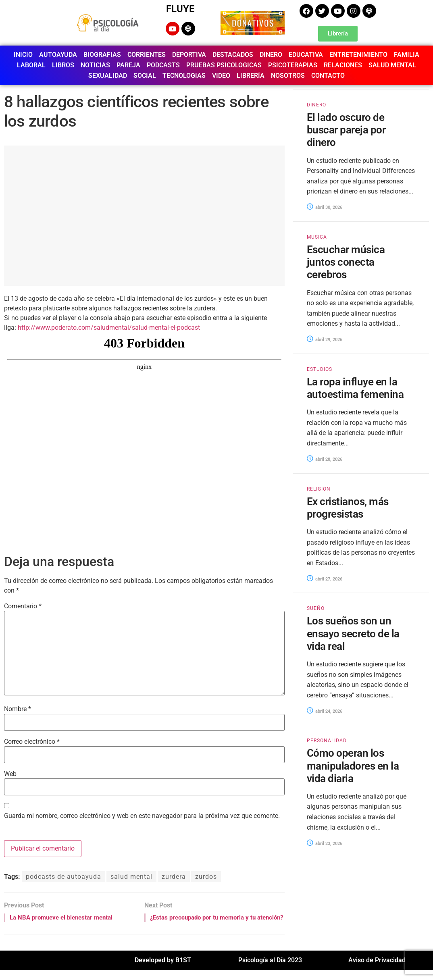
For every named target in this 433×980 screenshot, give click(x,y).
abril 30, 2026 (325, 207)
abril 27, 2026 (325, 579)
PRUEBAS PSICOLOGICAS (224, 65)
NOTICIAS (95, 65)
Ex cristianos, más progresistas (348, 508)
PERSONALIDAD (327, 741)
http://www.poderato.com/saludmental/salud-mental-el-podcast (109, 328)
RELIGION (319, 489)
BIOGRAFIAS (102, 55)
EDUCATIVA (306, 55)
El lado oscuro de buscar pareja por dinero (346, 130)
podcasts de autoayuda (63, 877)
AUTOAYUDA (58, 55)
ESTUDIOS (320, 369)
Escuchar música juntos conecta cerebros (346, 262)
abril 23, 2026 (325, 844)
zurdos (206, 877)
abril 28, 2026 (325, 459)
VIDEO (221, 76)
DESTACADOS (233, 55)
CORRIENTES (147, 55)
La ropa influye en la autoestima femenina (355, 388)
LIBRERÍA (251, 76)
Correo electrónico (32, 742)
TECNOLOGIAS (184, 76)
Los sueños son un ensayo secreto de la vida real (353, 633)
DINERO (271, 55)
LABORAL (31, 65)
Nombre (18, 709)
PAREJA (128, 65)
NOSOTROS (288, 76)
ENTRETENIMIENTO (358, 55)
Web (10, 774)
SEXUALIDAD (108, 76)
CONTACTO (328, 76)
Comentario (23, 606)
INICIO (23, 55)
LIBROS (63, 65)
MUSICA (317, 237)
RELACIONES (343, 65)
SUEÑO (316, 608)
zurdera (174, 877)
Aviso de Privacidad (377, 970)
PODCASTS (163, 65)
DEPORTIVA (189, 55)
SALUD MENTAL (392, 65)
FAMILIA (407, 55)
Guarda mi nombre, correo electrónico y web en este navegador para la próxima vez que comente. (142, 816)
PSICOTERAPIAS (293, 65)
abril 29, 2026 (325, 340)
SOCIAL (145, 76)
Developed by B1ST (163, 970)
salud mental (131, 877)
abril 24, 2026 (325, 711)
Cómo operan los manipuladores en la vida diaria (353, 766)
